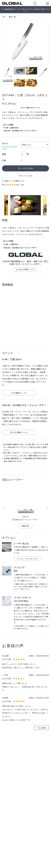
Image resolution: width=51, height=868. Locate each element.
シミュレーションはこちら (9, 147)
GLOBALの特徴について (26, 269)
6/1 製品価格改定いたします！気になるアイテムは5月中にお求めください (26, 10)
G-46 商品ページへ (19, 393)
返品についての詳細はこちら (14, 181)
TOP (4, 17)
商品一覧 (12, 17)
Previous (3, 205)
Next (48, 205)
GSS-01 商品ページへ (19, 432)
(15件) (22, 185)
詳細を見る (26, 526)
